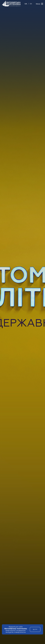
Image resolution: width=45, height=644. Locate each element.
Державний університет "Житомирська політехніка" (11, 4)
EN (31, 4)
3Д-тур (35, 629)
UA (26, 4)
